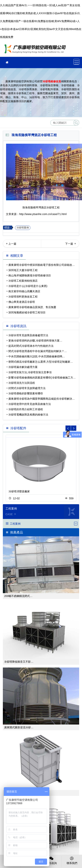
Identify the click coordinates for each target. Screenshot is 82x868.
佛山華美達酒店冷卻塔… (22, 245)
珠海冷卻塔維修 (36, 50)
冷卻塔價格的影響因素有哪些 (26, 393)
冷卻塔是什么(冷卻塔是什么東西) (28, 286)
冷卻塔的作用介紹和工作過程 (26, 409)
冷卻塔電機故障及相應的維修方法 (28, 415)
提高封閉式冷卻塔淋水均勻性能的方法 (31, 346)
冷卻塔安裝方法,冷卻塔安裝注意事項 (30, 372)
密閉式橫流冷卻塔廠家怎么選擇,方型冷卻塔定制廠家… (41, 362)
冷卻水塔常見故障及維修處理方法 (28, 335)
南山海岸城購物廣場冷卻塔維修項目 (30, 275)
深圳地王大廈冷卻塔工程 (23, 270)
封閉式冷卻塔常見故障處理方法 (27, 388)
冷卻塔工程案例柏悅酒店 (23, 281)
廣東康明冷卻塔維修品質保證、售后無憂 (32, 307)
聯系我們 (72, 860)
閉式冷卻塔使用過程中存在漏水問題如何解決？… (38, 351)
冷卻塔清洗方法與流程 (22, 383)
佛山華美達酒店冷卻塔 (22, 302)
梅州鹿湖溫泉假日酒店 (64, 245)
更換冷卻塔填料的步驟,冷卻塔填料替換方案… (35, 341)
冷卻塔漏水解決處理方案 (23, 367)
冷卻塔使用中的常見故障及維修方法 (30, 404)
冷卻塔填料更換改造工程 (23, 297)
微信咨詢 (51, 860)
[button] (74, 428)
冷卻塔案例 (23, 228)
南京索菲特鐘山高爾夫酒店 (24, 291)
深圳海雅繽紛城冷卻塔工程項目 (27, 312)
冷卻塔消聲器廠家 (19, 491)
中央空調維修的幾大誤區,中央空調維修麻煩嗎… (37, 356)
